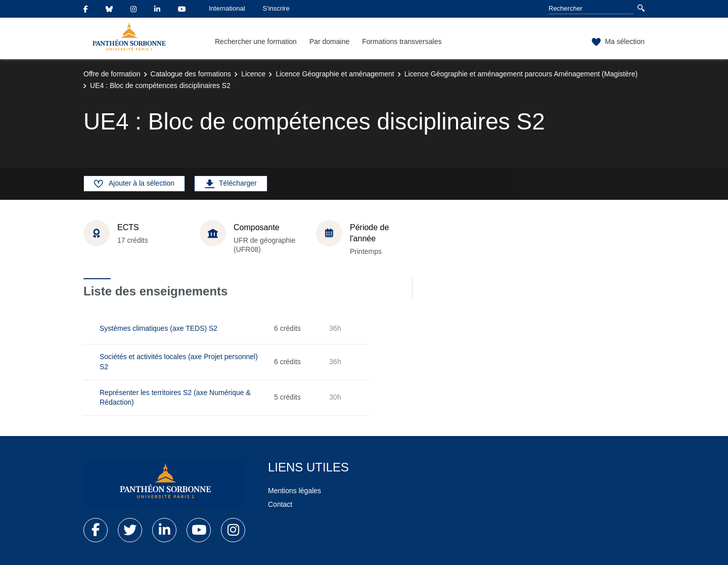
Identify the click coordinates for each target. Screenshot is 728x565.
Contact (280, 504)
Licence (253, 74)
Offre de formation (112, 74)
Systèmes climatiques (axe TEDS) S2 (158, 328)
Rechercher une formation (256, 41)
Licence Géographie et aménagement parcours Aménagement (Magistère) (521, 74)
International (227, 8)
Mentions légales (294, 491)
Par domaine (329, 41)
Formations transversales (402, 41)
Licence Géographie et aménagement (335, 74)
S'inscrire (276, 8)
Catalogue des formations (191, 74)
